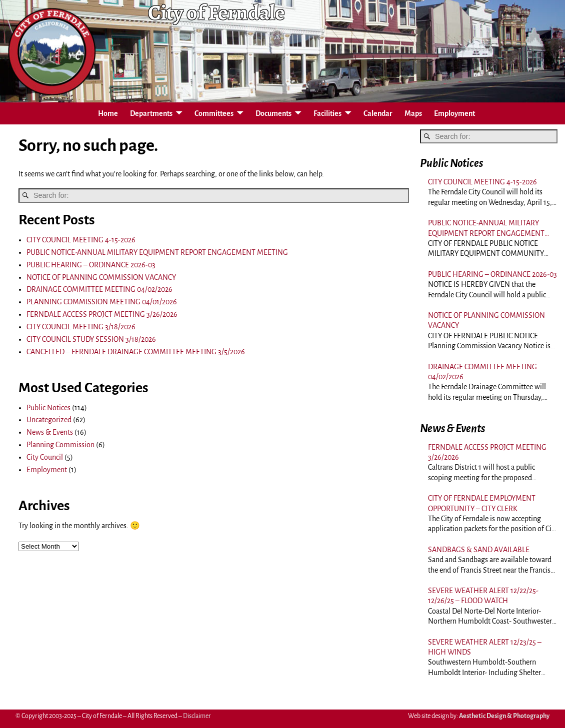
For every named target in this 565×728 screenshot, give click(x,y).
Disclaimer (197, 716)
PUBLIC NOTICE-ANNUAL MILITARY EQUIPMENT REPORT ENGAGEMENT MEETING (157, 252)
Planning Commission (60, 445)
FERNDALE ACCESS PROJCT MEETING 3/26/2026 (102, 314)
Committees (214, 113)
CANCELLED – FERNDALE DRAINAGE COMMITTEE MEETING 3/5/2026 (136, 352)
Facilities (327, 113)
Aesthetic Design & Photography (504, 716)
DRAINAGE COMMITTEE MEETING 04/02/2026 (99, 289)
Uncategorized (49, 420)
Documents (273, 113)
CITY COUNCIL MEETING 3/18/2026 (81, 327)
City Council (45, 457)
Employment (454, 113)
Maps (413, 113)
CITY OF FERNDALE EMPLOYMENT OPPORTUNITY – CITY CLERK (482, 503)
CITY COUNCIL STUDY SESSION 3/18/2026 (91, 339)
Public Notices (48, 408)
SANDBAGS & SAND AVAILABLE (479, 550)
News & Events (50, 432)
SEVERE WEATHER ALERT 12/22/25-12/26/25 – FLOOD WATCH (483, 596)
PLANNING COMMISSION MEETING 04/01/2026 (102, 302)
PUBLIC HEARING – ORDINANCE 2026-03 (91, 265)
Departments (151, 113)
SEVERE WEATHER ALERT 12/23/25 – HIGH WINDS (485, 647)
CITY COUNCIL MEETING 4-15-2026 (81, 240)
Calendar (378, 113)
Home (108, 113)
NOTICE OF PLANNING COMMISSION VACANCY (101, 277)
